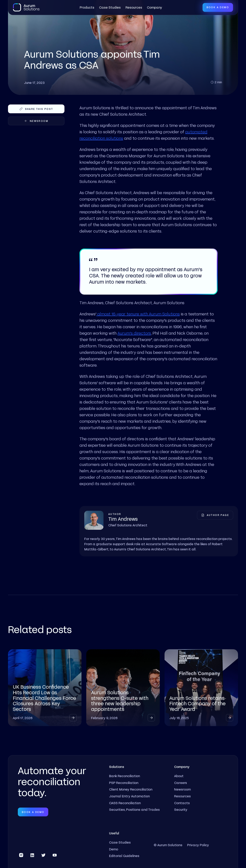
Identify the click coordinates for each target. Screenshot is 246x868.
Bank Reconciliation (125, 776)
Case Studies (110, 7)
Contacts (182, 803)
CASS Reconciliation (125, 803)
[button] (87, 7)
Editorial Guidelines (124, 856)
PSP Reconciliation (124, 783)
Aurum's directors (134, 333)
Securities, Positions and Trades (134, 809)
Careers (181, 783)
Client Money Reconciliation (131, 789)
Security (181, 809)
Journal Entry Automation (129, 796)
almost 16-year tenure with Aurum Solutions (138, 314)
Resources (134, 7)
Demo (114, 849)
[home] (26, 7)
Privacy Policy (198, 845)
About (179, 776)
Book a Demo (218, 7)
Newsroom (182, 789)
